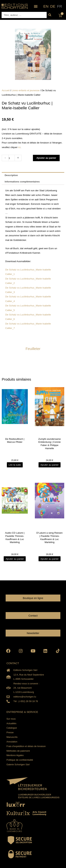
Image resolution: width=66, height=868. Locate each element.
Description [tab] (11, 175)
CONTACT (13, 663)
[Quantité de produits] (12, 158)
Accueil (6, 90)
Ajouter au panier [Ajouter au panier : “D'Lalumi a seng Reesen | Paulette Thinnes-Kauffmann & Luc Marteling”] (49, 559)
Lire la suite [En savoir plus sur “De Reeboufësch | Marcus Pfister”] (15, 465)
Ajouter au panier (46, 158)
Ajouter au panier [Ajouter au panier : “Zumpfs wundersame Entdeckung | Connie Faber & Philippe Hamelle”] (49, 465)
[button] (36, 6)
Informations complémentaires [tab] (22, 182)
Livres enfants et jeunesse (25, 90)
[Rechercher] (50, 15)
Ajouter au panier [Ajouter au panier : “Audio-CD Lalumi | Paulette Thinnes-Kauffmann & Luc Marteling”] (15, 559)
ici (19, 147)
